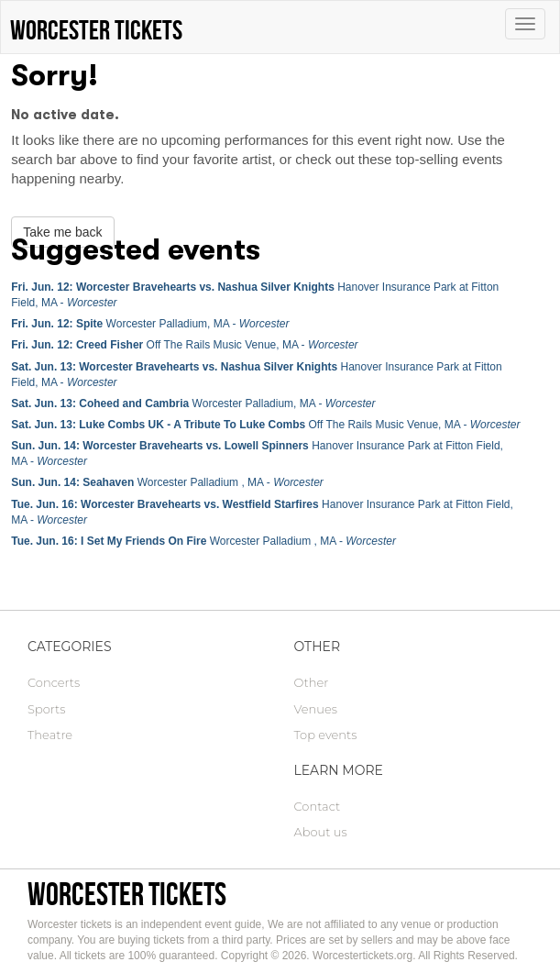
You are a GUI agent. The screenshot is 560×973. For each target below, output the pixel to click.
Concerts (54, 682)
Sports (46, 709)
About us (321, 832)
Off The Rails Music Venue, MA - (184, 345)
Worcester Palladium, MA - (150, 324)
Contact (318, 806)
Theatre (50, 735)
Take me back (62, 232)
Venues (316, 709)
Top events (326, 735)
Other (312, 682)
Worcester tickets (127, 894)
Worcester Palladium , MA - (167, 482)
